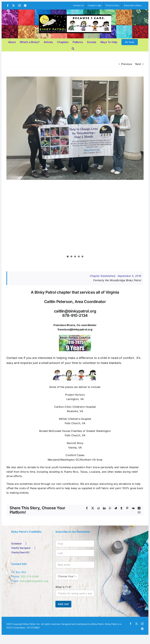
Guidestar (16, 544)
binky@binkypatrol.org (34, 581)
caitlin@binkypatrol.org (75, 311)
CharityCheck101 (20, 552)
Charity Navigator (21, 548)
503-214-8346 (30, 576)
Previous (127, 64)
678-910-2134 (75, 315)
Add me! (63, 604)
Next (138, 64)
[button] (73, 48)
